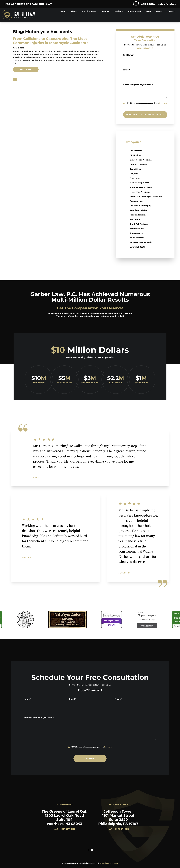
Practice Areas (89, 11)
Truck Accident (137, 238)
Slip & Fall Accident (139, 224)
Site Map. (114, 863)
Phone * (118, 699)
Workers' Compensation (141, 242)
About (74, 11)
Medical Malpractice (139, 183)
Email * (127, 70)
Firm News (135, 178)
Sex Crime (135, 219)
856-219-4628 (145, 48)
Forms (159, 11)
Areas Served (134, 11)
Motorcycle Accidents (140, 192)
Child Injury (135, 155)
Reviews (119, 11)
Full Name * (129, 55)
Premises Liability (139, 210)
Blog (149, 11)
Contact (172, 11)
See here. (163, 103)
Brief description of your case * (138, 85)
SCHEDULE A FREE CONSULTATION (145, 115)
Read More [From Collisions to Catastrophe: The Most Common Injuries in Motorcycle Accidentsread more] (26, 69)
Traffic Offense (137, 229)
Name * (27, 699)
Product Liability (138, 215)
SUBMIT (90, 758)
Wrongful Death (138, 247)
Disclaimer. (105, 863)
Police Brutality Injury (140, 206)
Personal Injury (137, 201)
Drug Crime (135, 169)
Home (63, 11)
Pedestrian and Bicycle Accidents (146, 197)
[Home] (18, 15)
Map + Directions (65, 829)
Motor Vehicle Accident (141, 187)
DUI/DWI (134, 174)
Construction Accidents (141, 160)
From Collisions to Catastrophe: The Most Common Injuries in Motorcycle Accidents (51, 41)
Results (105, 11)
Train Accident (137, 233)
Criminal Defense (138, 164)
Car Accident (136, 151)
